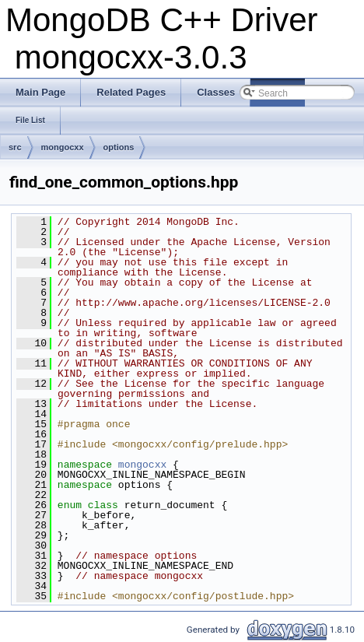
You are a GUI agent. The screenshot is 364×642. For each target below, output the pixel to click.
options (119, 147)
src (15, 147)
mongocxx (63, 147)
